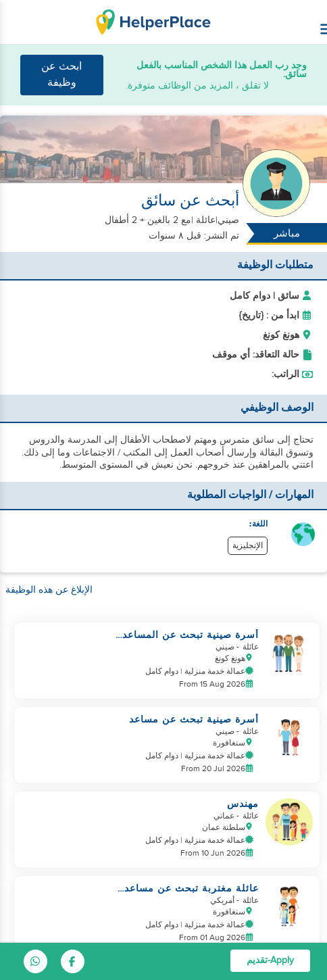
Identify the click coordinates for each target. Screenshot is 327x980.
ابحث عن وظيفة (61, 75)
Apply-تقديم (270, 960)
